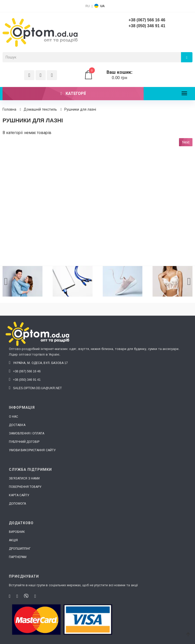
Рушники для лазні (80, 109)
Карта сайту (19, 495)
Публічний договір (24, 442)
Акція (13, 540)
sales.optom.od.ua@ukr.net (35, 388)
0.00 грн (114, 75)
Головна (9, 109)
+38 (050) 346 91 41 (147, 26)
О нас (13, 417)
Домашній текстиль (40, 109)
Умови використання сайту (32, 450)
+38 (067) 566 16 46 (147, 20)
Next (186, 142)
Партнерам (18, 557)
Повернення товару (25, 487)
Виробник (17, 532)
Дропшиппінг (20, 549)
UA (102, 6)
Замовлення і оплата (27, 433)
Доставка (17, 425)
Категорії (73, 93)
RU (88, 6)
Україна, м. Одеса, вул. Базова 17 (38, 363)
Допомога (17, 504)
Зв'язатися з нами (24, 478)
